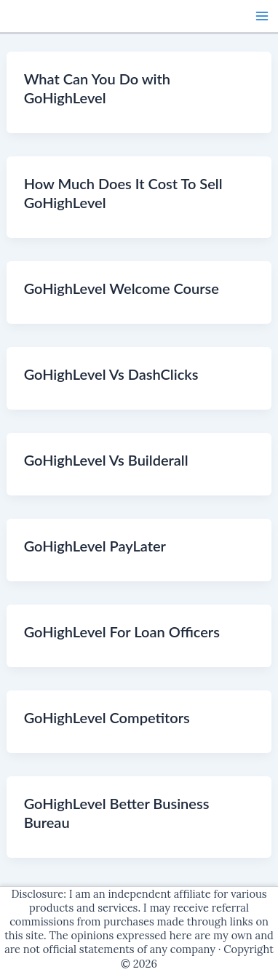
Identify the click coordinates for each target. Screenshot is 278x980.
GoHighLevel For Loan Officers (122, 632)
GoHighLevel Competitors (107, 717)
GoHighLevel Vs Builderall (106, 460)
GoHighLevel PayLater (95, 546)
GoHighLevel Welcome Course (122, 288)
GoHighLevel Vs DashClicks (111, 374)
